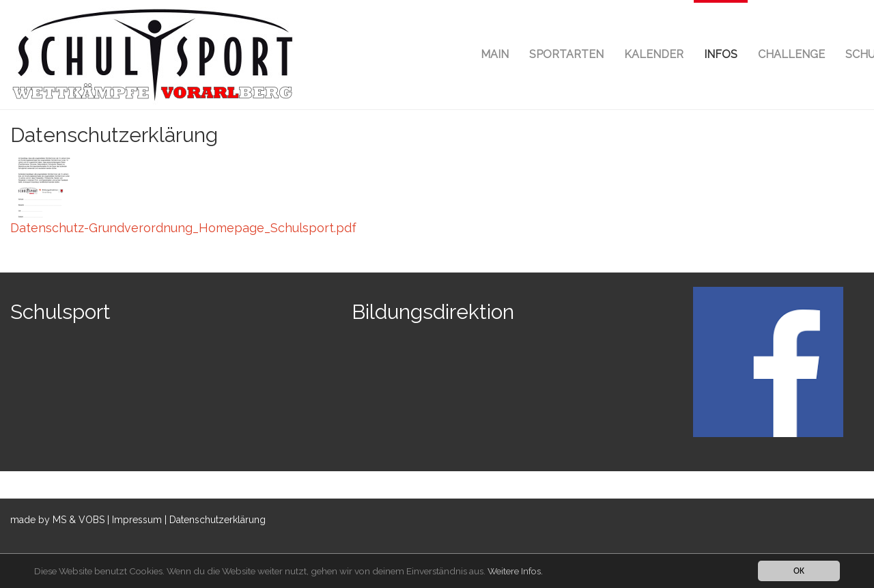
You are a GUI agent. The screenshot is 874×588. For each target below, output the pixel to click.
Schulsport (60, 312)
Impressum (137, 520)
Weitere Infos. (515, 571)
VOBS (91, 520)
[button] (721, 55)
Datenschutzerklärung (217, 520)
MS (59, 520)
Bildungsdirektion (433, 312)
